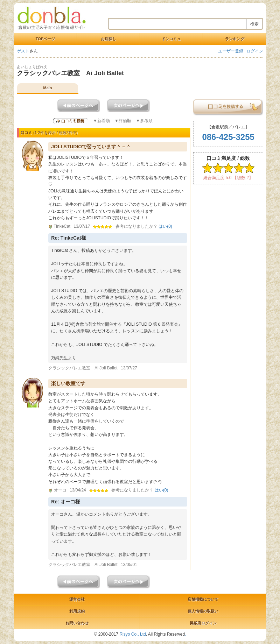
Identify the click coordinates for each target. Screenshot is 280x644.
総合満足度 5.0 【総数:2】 (228, 178)
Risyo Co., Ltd (132, 634)
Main (47, 88)
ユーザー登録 (231, 51)
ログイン (255, 51)
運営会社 (77, 599)
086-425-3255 (228, 137)
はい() (165, 226)
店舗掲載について (203, 599)
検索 (254, 24)
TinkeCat (62, 226)
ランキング (235, 39)
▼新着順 (101, 121)
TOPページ (45, 39)
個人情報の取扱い (203, 611)
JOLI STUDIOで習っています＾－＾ (91, 147)
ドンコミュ (171, 39)
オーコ (60, 490)
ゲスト (23, 51)
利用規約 (77, 611)
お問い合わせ (77, 623)
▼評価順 (123, 121)
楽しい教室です (68, 383)
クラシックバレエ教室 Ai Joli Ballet (70, 73)
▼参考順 (144, 121)
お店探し (108, 39)
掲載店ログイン (203, 623)
